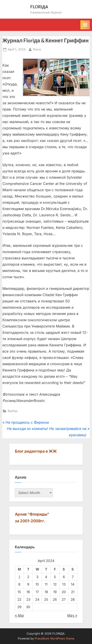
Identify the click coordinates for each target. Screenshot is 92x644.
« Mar (20, 615)
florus (37, 49)
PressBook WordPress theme (54, 639)
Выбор (13, 411)
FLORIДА (39, 7)
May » (72, 615)
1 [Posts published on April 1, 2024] (19, 577)
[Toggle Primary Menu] (85, 25)
